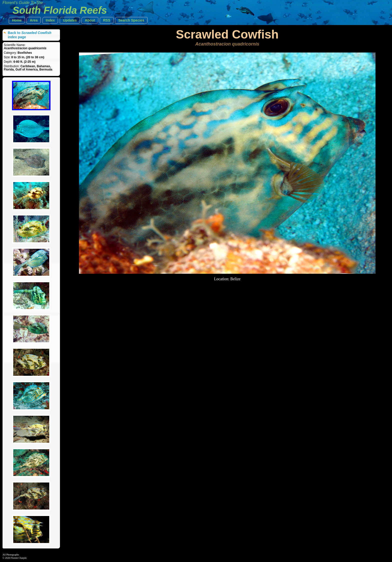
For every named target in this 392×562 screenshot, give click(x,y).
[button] (17, 20)
